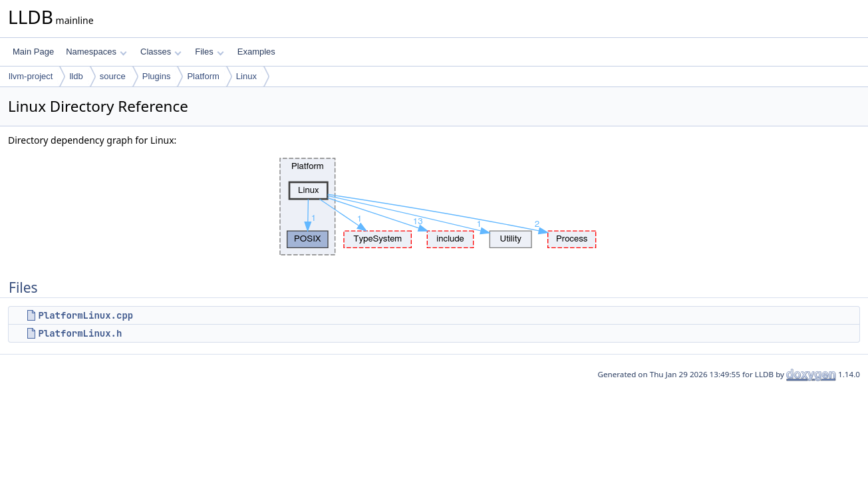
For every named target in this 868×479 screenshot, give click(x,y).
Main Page (33, 52)
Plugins (157, 76)
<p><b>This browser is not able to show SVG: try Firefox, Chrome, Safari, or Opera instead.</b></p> (434, 207)
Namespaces (96, 52)
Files (209, 52)
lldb (76, 76)
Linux (246, 76)
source (113, 76)
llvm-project (31, 76)
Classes (161, 52)
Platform (203, 76)
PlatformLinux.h (80, 333)
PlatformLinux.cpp (85, 315)
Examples (256, 52)
